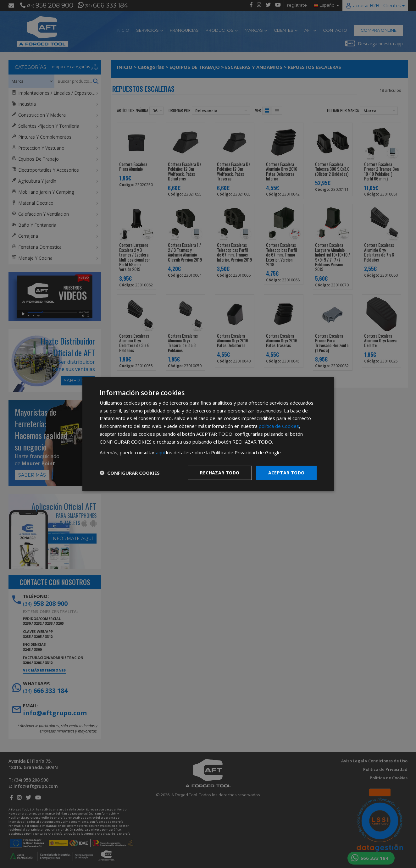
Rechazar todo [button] (220, 473)
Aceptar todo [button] (286, 473)
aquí (160, 452)
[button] (130, 473)
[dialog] (208, 434)
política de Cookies (279, 426)
